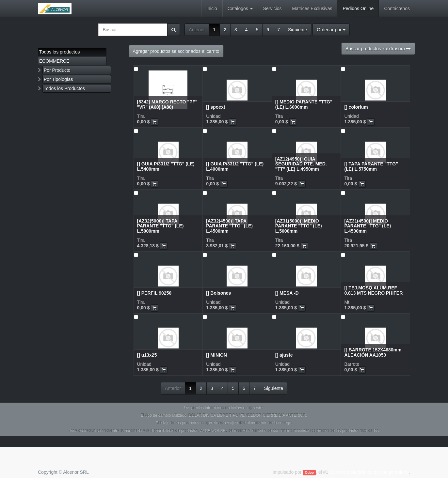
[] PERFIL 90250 (154, 293)
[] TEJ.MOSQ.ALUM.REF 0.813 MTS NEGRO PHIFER (373, 290)
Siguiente (297, 30)
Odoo (309, 472)
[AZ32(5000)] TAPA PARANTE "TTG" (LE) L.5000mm (160, 226)
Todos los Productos (64, 88)
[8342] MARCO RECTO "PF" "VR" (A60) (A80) (167, 104)
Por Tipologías (58, 79)
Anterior (197, 30)
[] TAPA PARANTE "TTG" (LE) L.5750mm (371, 166)
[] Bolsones (218, 293)
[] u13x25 (147, 355)
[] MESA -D (287, 293)
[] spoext (216, 107)
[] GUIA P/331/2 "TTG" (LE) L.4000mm (235, 166)
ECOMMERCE (54, 61)
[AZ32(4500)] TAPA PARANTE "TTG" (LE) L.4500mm (229, 226)
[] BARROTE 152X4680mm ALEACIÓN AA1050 (373, 352)
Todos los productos (60, 52)
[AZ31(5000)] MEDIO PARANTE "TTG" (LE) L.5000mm (299, 226)
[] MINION (216, 355)
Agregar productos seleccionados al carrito (176, 51)
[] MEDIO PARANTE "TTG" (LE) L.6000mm (304, 104)
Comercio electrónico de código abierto (369, 472)
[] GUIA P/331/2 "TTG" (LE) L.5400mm (166, 166)
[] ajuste (284, 355)
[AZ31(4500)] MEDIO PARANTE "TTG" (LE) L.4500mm (368, 226)
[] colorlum (356, 107)
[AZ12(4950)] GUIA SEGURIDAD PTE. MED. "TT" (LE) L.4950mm (301, 164)
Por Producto (57, 70)
